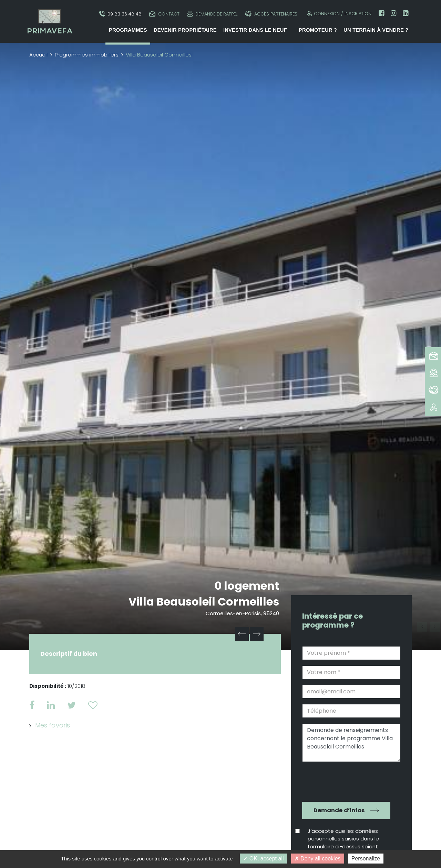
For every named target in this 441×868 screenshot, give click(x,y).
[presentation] (347, 781)
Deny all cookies (318, 859)
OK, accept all (263, 859)
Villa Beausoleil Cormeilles (204, 602)
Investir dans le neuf (255, 30)
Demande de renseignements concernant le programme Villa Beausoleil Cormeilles (351, 743)
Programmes (128, 30)
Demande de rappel (212, 14)
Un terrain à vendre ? (376, 30)
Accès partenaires (271, 14)
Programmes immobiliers (87, 55)
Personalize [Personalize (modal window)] (366, 859)
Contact (164, 14)
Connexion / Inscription (338, 14)
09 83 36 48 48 (120, 14)
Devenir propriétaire (185, 30)
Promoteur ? (318, 30)
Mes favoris (53, 725)
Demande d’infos (339, 810)
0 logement (247, 586)
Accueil (38, 55)
